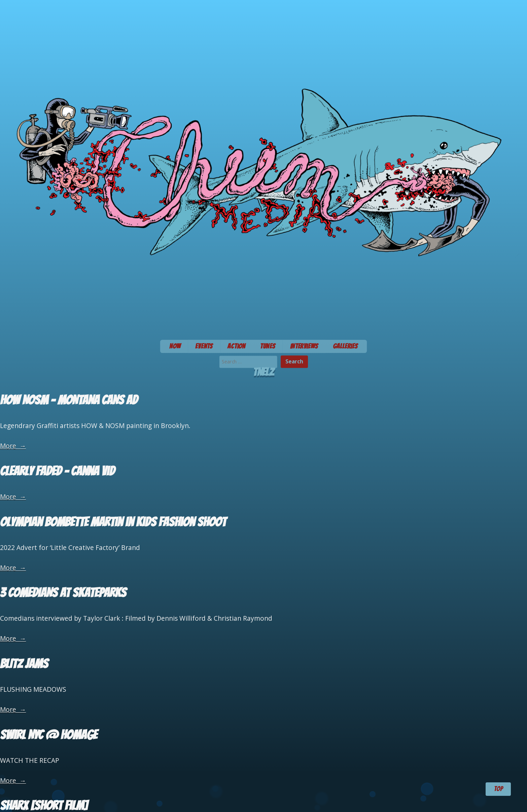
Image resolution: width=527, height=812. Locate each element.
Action (236, 346)
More (13, 446)
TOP (498, 789)
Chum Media (263, 168)
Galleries (345, 346)
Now (175, 346)
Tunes (268, 346)
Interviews (304, 346)
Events (204, 346)
